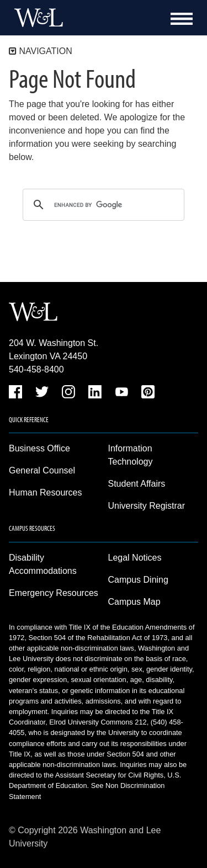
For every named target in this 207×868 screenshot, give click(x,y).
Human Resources (46, 492)
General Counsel (42, 470)
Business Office (39, 448)
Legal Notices (135, 558)
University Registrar (147, 506)
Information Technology (131, 455)
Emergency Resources (54, 593)
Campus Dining (138, 580)
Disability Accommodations (43, 564)
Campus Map (134, 602)
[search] (102, 205)
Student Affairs (137, 484)
